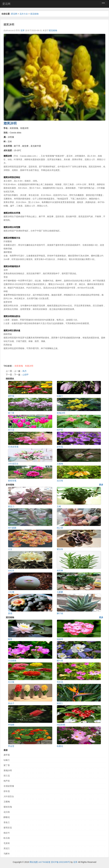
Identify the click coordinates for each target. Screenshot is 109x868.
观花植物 (34, 14)
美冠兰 (7, 848)
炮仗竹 (7, 833)
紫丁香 (7, 765)
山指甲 (26, 375)
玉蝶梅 (7, 802)
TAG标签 (46, 862)
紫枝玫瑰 (8, 807)
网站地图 (34, 862)
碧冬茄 (7, 791)
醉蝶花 (7, 817)
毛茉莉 (7, 843)
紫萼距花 (8, 828)
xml (40, 862)
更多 (101, 485)
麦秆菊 (7, 755)
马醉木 (7, 854)
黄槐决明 (8, 770)
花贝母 (7, 812)
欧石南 (7, 838)
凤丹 (24, 371)
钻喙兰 (7, 760)
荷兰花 (7, 776)
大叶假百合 (9, 796)
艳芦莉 (7, 781)
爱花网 (6, 4)
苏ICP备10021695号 (61, 862)
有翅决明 (29, 366)
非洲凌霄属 (9, 786)
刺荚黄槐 (19, 366)
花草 (23, 30)
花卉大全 (24, 14)
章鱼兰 (7, 822)
